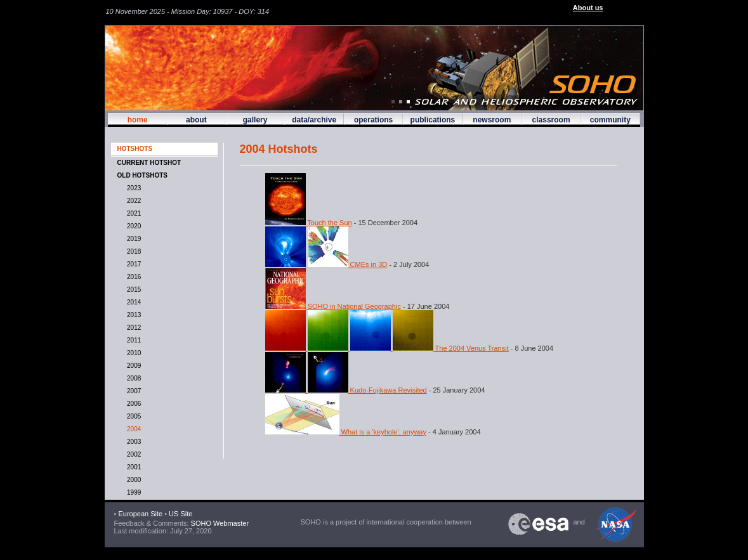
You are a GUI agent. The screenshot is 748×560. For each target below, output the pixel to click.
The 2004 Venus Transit (387, 348)
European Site (140, 514)
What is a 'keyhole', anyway (346, 432)
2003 (133, 442)
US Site (180, 514)
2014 (133, 302)
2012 (133, 328)
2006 (133, 404)
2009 (133, 366)
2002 (133, 454)
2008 (133, 378)
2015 (133, 290)
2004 (133, 429)
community (610, 120)
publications (433, 120)
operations (373, 120)
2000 (133, 480)
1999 (133, 492)
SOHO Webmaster (219, 523)
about (196, 120)
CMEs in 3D (326, 264)
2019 (133, 239)
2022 (133, 201)
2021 (133, 213)
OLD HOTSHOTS (142, 175)
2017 (133, 264)
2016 (133, 277)
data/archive (314, 120)
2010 (133, 353)
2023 (133, 188)
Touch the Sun (309, 223)
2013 (133, 315)
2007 (133, 391)
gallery (255, 120)
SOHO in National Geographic (333, 306)
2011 (133, 340)
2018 (133, 251)
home (138, 120)
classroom (551, 120)
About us (588, 8)
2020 (133, 226)
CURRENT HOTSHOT (149, 163)
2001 (133, 467)
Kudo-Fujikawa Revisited (346, 390)
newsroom (492, 120)
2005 (133, 416)
